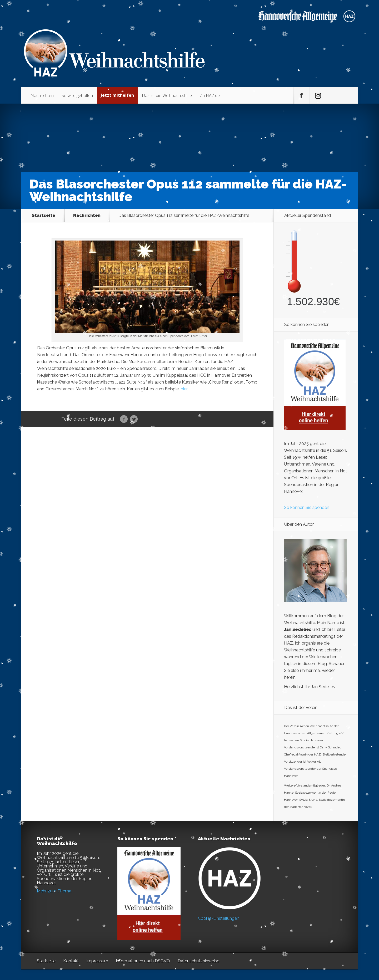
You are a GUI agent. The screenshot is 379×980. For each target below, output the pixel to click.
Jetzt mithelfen (117, 95)
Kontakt (71, 961)
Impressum (97, 961)
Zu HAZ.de (210, 95)
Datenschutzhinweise (198, 961)
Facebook (124, 419)
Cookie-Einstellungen (219, 918)
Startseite (44, 216)
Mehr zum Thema (54, 891)
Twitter (134, 419)
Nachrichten (42, 95)
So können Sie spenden (307, 507)
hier (184, 389)
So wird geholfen (77, 95)
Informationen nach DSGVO (143, 961)
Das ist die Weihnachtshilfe (167, 95)
